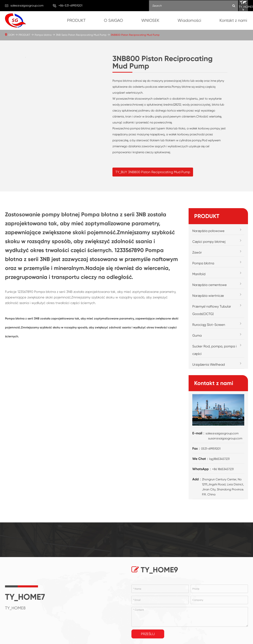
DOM (11, 35)
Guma (197, 335)
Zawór (197, 252)
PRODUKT (76, 20)
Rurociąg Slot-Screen (209, 325)
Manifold (199, 274)
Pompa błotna (43, 35)
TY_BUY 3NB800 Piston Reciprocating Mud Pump (153, 172)
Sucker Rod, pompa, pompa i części (214, 350)
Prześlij (148, 634)
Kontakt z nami (233, 20)
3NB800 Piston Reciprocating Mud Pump (135, 35)
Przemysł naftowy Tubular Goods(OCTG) (212, 310)
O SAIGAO (113, 20)
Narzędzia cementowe (210, 285)
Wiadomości (189, 20)
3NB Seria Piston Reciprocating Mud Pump (81, 35)
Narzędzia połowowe (208, 231)
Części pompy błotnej (209, 242)
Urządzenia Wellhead (209, 364)
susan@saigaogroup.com (225, 438)
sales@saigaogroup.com (27, 5)
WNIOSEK (150, 20)
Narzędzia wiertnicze (208, 296)
